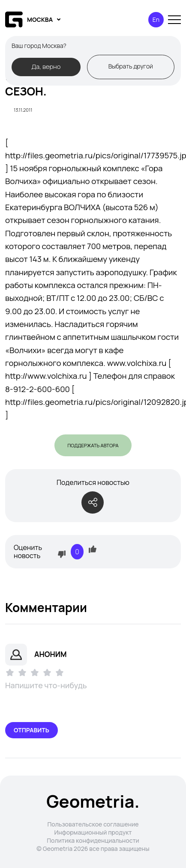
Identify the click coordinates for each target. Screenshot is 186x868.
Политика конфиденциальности (93, 840)
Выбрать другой (131, 66)
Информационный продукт (93, 832)
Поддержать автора (93, 445)
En (156, 19)
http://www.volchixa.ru (46, 376)
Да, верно (46, 66)
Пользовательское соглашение (93, 824)
